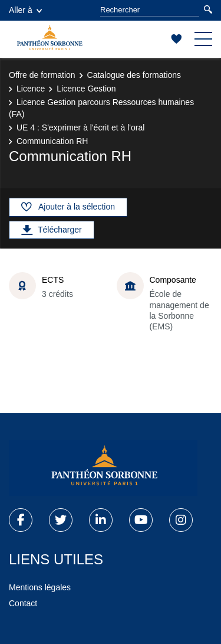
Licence (31, 89)
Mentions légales (40, 587)
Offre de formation (42, 75)
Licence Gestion (86, 89)
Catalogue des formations (134, 75)
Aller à (25, 10)
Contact (23, 603)
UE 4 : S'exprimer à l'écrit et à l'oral (80, 128)
